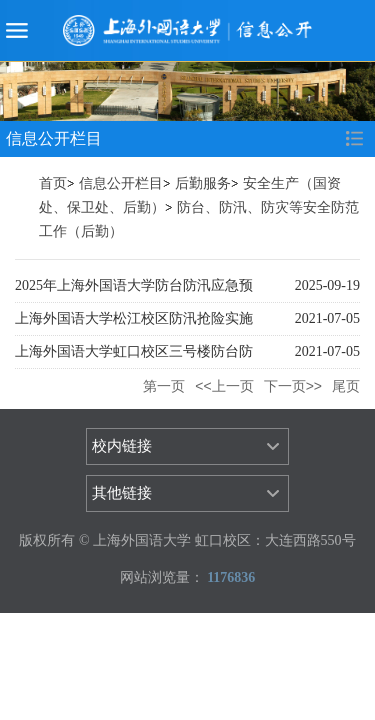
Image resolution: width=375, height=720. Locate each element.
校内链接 (122, 446)
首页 (53, 183)
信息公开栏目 (121, 183)
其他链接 (122, 493)
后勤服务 (203, 183)
